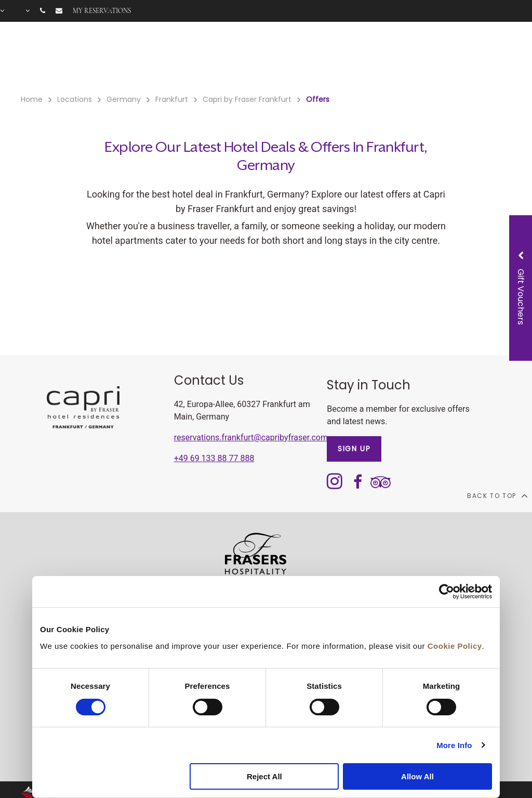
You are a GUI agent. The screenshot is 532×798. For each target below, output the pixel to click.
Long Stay (380, 58)
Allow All (417, 776)
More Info (454, 745)
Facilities (190, 58)
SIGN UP (354, 449)
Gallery (423, 58)
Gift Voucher (278, 58)
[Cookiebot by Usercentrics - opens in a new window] (447, 592)
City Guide (468, 58)
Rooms (149, 58)
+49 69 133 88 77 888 (214, 458)
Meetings (331, 58)
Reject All (264, 776)
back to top (497, 495)
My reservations (102, 11)
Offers (230, 58)
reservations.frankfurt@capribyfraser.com (251, 437)
